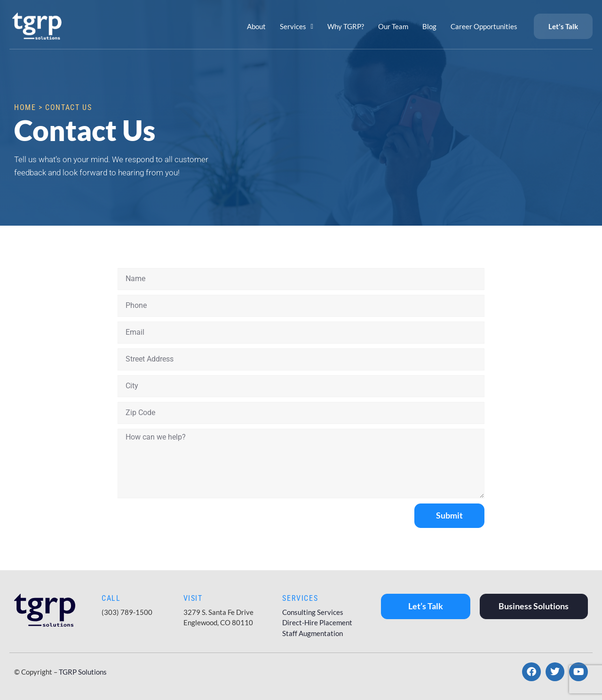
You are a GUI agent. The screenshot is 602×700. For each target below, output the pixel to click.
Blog (429, 26)
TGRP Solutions (83, 672)
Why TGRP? (346, 26)
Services (297, 27)
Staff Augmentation (313, 633)
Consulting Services (313, 612)
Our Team (393, 26)
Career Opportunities (484, 26)
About (256, 26)
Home (25, 107)
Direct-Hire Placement (317, 622)
